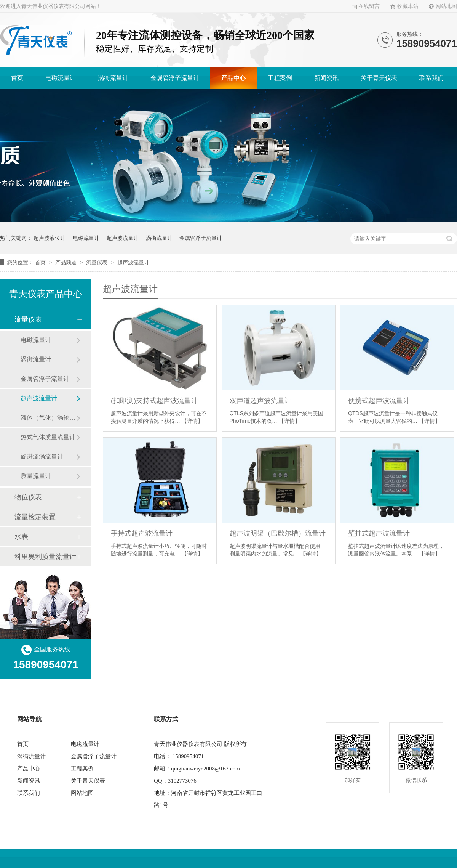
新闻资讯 (326, 78)
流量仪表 (97, 262)
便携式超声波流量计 (379, 401)
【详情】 (192, 421)
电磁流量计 (61, 78)
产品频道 (67, 262)
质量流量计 (36, 476)
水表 (21, 537)
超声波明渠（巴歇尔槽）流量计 (278, 533)
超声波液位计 (50, 238)
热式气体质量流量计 (48, 437)
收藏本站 (408, 6)
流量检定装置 (35, 517)
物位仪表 (28, 497)
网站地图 (446, 6)
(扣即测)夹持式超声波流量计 (154, 401)
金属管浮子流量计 (175, 78)
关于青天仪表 (379, 78)
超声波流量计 (123, 238)
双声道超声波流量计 (260, 401)
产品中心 (233, 78)
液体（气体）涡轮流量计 (48, 418)
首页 (17, 78)
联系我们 (431, 78)
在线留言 (369, 6)
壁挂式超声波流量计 (379, 533)
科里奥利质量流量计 (45, 557)
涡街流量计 (113, 78)
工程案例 (280, 78)
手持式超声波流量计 (142, 533)
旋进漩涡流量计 (42, 456)
